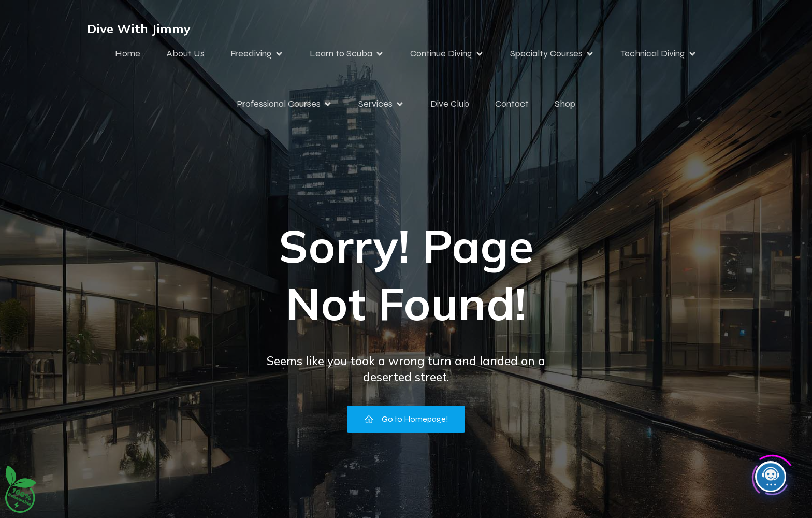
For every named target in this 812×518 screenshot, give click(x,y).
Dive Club (450, 104)
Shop (565, 104)
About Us (185, 53)
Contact (512, 104)
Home (128, 53)
